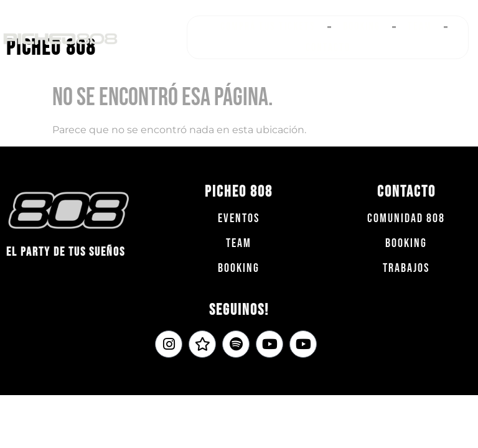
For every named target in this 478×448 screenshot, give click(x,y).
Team (420, 26)
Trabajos (406, 268)
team (239, 243)
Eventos (239, 218)
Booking (362, 26)
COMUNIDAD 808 (406, 218)
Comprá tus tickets (268, 26)
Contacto (328, 48)
